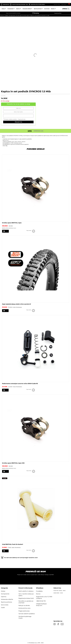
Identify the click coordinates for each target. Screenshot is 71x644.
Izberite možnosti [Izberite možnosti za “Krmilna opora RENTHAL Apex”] (10, 231)
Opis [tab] (30, 131)
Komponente (11, 9)
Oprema (19, 9)
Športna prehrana (38, 9)
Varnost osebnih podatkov (27, 613)
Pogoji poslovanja (22, 119)
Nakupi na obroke (24, 605)
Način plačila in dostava (26, 591)
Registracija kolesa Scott (26, 598)
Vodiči (3, 607)
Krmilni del (19, 16)
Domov (2, 16)
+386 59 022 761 (6, 4)
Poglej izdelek (67, 231)
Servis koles (47, 9)
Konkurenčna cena (24, 608)
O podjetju (39, 591)
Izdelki (6, 16)
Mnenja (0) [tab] (38, 131)
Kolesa (4, 9)
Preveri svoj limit (58, 13)
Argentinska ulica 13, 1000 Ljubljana (37, 4)
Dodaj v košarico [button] (10, 311)
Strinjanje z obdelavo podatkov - (14, 119)
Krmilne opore (26, 16)
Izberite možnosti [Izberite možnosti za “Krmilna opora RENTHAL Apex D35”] (10, 471)
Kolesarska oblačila (28, 9)
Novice (38, 594)
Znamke (53, 9)
